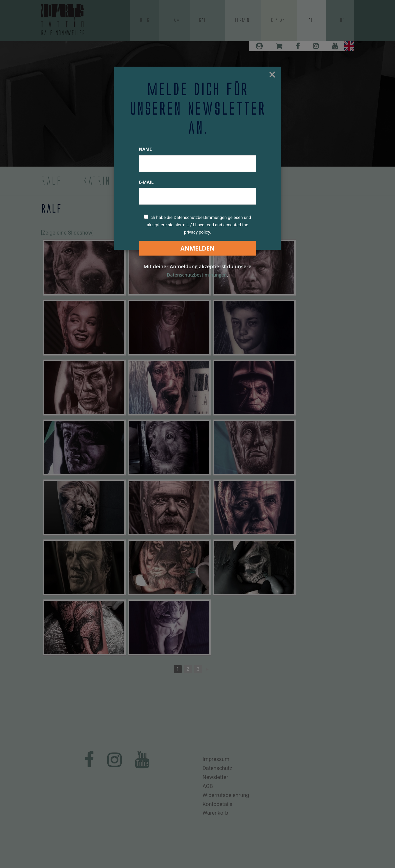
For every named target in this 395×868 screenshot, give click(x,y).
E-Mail (146, 182)
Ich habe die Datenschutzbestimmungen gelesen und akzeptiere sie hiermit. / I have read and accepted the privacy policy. (199, 225)
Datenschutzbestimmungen (197, 275)
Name (145, 149)
